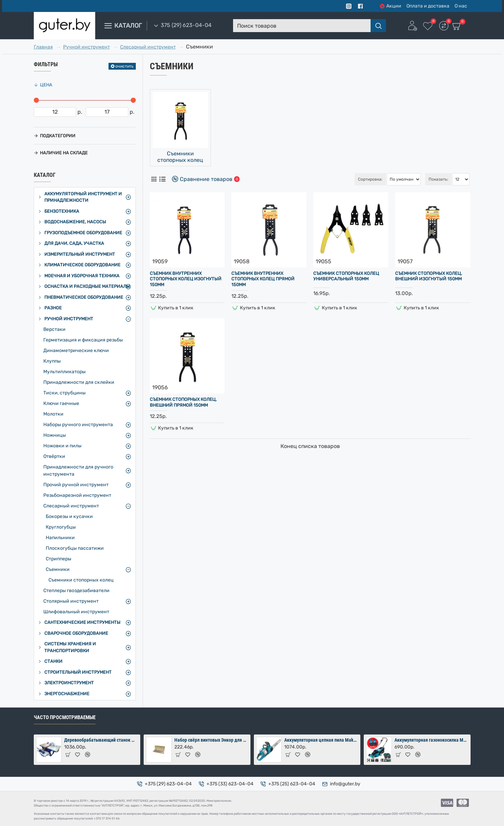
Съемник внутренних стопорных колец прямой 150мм (263, 279)
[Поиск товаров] (378, 26)
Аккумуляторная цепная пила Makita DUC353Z (321, 740)
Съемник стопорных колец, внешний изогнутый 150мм (429, 276)
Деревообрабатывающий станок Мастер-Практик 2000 (101, 740)
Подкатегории (58, 136)
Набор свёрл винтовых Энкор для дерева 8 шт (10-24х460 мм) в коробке (211, 740)
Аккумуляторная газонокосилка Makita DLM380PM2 (431, 740)
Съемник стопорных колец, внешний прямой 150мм (183, 402)
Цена (46, 85)
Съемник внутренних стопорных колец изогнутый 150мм (186, 279)
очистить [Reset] (124, 66)
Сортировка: (334, 179)
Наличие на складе (64, 153)
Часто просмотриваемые (65, 717)
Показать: (438, 179)
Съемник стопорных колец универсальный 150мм (346, 276)
